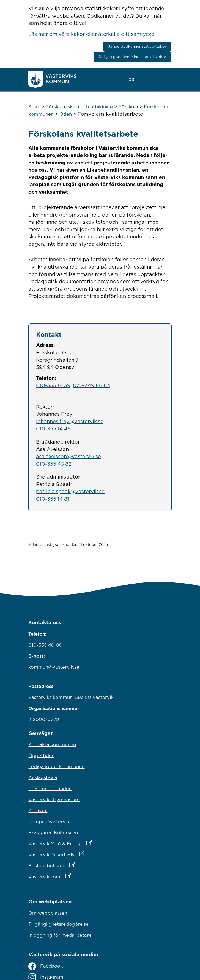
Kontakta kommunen (52, 744)
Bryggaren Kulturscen (53, 833)
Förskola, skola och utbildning (79, 107)
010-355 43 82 (54, 464)
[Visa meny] (165, 79)
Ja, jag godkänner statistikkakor (137, 46)
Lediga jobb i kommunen (56, 766)
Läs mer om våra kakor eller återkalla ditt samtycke (91, 34)
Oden (66, 114)
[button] (147, 80)
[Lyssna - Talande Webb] (133, 79)
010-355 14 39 (53, 385)
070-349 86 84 (92, 385)
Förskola (128, 107)
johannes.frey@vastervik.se (70, 421)
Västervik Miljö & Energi (84, 842)
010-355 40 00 (45, 645)
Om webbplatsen (48, 913)
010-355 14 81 (53, 499)
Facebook (45, 966)
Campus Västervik (49, 822)
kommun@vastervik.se (54, 667)
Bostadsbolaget (76, 864)
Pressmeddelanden (50, 789)
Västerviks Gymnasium (54, 800)
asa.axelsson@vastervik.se (69, 456)
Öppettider (41, 755)
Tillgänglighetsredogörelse (58, 924)
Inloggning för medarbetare (60, 935)
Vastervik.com (74, 875)
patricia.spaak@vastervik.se (70, 491)
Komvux (38, 811)
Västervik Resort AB (80, 853)
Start (34, 107)
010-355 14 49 (53, 428)
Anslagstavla (43, 777)
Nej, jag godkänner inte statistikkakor (132, 57)
